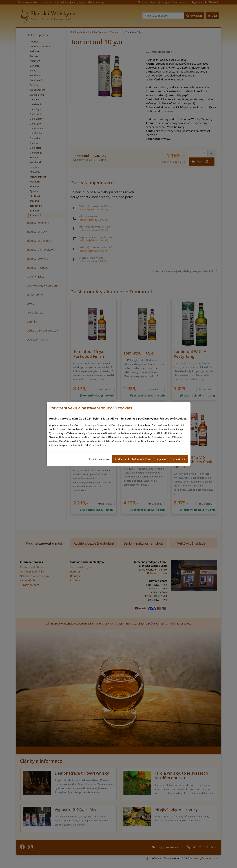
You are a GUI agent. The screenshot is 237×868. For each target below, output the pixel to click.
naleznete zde (99, 445)
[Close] (186, 408)
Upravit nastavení (99, 459)
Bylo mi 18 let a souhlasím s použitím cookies (150, 459)
